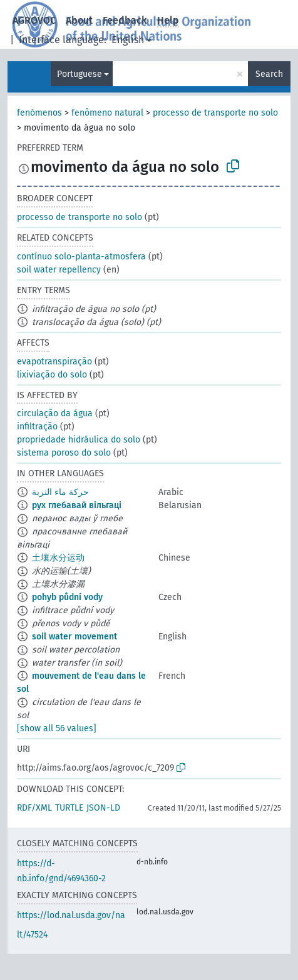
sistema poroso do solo (64, 453)
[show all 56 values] (57, 728)
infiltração (37, 427)
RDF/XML (34, 808)
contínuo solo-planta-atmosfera (81, 257)
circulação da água (55, 413)
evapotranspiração (54, 362)
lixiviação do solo (52, 375)
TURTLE (69, 808)
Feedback (125, 20)
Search (269, 74)
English (128, 40)
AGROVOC (34, 20)
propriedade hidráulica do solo (79, 440)
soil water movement (74, 637)
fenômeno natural (107, 113)
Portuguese (80, 74)
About (79, 20)
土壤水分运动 (58, 558)
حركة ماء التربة (60, 492)
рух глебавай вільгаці (77, 505)
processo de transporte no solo (215, 113)
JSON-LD (103, 808)
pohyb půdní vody (67, 597)
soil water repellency (59, 270)
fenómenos (39, 113)
